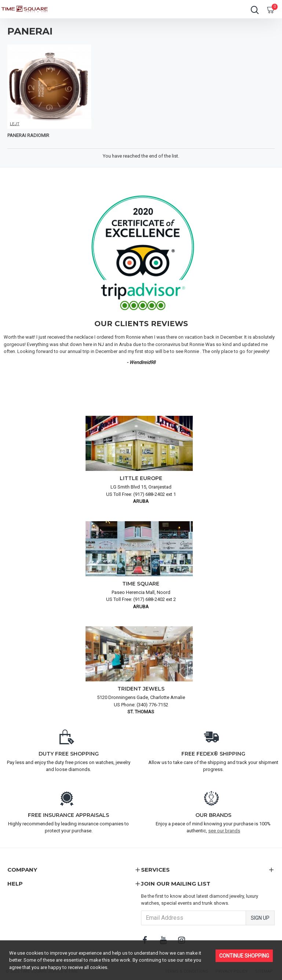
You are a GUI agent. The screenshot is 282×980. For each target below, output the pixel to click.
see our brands (224, 831)
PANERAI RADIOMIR (28, 135)
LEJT (15, 124)
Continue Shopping (244, 956)
